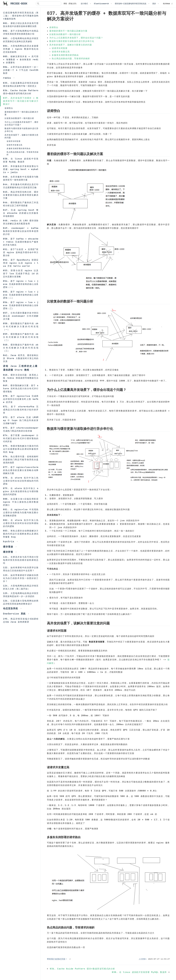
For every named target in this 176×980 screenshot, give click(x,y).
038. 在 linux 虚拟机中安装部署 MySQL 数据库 (21, 160)
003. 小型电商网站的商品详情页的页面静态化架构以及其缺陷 (21, 40)
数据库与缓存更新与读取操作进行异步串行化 (22, 130)
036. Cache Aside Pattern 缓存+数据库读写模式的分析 (21, 92)
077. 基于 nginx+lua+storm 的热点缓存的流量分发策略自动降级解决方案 (21, 470)
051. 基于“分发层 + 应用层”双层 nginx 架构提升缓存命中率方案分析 (21, 252)
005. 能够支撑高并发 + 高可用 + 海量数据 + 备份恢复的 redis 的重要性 (21, 59)
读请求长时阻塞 (14, 141)
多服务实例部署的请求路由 (19, 148)
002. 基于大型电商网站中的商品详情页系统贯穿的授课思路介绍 (21, 32)
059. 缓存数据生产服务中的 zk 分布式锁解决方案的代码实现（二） (21, 337)
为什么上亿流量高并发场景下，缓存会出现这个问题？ (22, 123)
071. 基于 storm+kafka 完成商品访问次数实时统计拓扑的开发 (21, 410)
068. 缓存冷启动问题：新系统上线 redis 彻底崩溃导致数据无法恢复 (21, 378)
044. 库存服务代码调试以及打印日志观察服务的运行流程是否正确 (21, 186)
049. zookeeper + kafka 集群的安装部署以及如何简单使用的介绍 (21, 231)
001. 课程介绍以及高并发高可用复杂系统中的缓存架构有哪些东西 (21, 25)
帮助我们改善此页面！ (57, 959)
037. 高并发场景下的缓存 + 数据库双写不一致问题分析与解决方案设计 (21, 101)
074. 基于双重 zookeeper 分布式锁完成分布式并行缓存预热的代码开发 (21, 438)
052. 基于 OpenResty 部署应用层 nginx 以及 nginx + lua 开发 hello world (21, 263)
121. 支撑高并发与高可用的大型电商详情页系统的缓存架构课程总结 (21, 560)
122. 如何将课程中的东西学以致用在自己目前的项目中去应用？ (21, 569)
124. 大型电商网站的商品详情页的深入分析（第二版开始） (21, 587)
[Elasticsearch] (103, 4)
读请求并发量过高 (15, 145)
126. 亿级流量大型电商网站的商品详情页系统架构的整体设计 (21, 602)
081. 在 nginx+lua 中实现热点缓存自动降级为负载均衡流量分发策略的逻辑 (21, 512)
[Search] (49, 4)
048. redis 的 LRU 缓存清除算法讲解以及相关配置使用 (21, 222)
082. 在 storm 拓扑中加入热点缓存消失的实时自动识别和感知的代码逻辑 (21, 523)
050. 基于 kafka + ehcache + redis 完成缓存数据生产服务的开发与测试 (21, 242)
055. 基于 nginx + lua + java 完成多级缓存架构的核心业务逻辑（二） (21, 295)
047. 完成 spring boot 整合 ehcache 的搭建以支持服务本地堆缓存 (21, 213)
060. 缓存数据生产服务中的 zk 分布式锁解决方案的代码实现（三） (21, 348)
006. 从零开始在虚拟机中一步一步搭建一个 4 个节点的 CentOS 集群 (21, 70)
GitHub (168, 4)
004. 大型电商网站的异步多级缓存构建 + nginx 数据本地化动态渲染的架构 (21, 49)
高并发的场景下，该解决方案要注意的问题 (22, 136)
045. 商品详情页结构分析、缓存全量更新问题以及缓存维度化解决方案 (21, 195)
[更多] (156, 4)
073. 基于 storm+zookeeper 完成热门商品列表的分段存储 (21, 429)
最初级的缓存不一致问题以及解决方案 (22, 113)
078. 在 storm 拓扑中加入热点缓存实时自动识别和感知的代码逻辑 (21, 481)
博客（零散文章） (71, 4)
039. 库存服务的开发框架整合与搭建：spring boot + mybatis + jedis (21, 169)
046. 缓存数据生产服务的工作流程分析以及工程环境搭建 (21, 204)
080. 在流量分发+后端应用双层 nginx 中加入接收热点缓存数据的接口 (21, 502)
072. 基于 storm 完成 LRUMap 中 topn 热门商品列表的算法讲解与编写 (21, 420)
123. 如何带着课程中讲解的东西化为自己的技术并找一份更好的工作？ (21, 578)
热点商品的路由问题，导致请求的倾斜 (23, 153)
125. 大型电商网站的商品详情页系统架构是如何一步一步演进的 (21, 595)
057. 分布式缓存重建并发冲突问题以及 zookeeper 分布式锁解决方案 (21, 316)
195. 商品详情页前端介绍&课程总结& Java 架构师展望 (21, 620)
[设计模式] (86, 4)
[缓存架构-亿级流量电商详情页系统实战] (132, 4)
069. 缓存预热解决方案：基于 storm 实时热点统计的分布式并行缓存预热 (21, 388)
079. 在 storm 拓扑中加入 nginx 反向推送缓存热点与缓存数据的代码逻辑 (21, 491)
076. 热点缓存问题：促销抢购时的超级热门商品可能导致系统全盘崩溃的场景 (21, 460)
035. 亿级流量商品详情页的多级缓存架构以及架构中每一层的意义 (21, 84)
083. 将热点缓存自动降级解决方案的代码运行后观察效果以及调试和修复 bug (21, 534)
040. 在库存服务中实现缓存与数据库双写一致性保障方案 (21, 178)
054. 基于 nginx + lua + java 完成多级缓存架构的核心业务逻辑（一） (21, 284)
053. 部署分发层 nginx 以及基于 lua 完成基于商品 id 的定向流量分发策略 (21, 273)
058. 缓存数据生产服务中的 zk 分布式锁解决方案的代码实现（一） (21, 326)
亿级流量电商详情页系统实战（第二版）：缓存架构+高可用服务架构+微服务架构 (21, 16)
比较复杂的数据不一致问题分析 (19, 118)
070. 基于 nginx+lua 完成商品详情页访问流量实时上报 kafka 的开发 (21, 399)
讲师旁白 (9, 108)
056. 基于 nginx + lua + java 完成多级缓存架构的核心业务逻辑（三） (21, 305)
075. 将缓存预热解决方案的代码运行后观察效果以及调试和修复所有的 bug (21, 449)
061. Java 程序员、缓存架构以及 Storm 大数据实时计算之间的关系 (21, 358)
